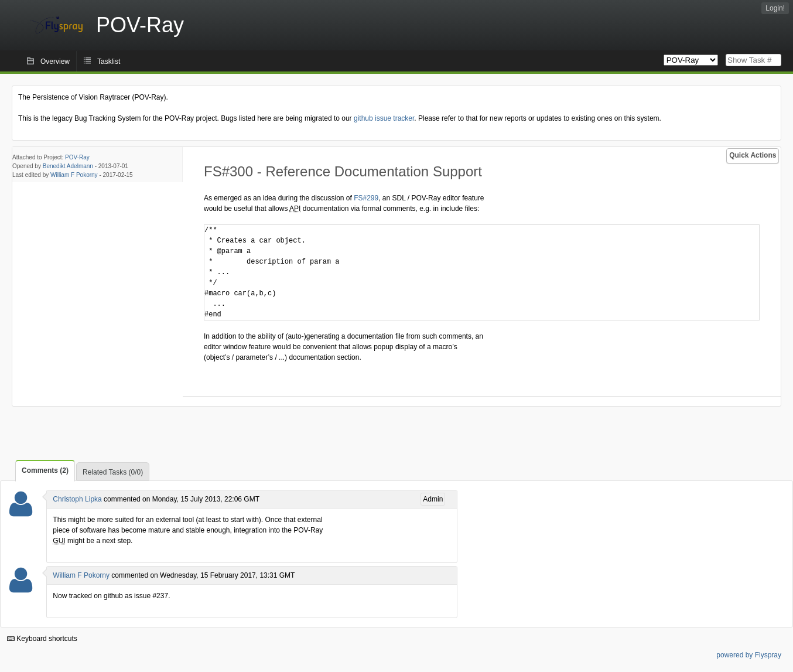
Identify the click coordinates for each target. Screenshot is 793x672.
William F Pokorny (74, 175)
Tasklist (109, 62)
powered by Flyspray (749, 655)
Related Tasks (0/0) (113, 472)
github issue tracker (384, 118)
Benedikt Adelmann (68, 166)
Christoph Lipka (77, 499)
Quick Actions (753, 155)
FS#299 (366, 198)
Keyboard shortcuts (42, 639)
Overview (55, 62)
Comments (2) (45, 470)
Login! (775, 8)
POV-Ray (77, 157)
